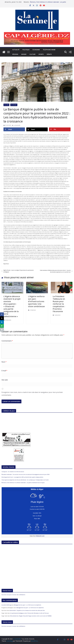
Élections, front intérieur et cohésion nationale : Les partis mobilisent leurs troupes (23, 483)
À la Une (6, 105)
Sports (41, 54)
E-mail (4, 371)
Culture (32, 54)
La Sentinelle (17, 125)
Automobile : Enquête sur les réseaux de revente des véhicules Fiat (27, 610)
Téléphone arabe (49, 50)
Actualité (16, 50)
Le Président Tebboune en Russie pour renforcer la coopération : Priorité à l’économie (59, 304)
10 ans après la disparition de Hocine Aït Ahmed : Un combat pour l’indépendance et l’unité (25, 480)
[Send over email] (2, 326)
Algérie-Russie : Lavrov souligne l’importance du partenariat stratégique (18, 271)
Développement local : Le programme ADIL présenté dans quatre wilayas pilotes (22, 477)
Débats (49, 54)
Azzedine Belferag (6, 605)
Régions (15, 54)
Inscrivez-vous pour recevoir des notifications (13, 595)
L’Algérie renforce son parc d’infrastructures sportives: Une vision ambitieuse (36, 301)
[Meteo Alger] (37, 524)
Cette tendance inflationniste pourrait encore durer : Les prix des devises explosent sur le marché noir (56, 271)
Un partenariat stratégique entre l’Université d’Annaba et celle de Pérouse (29, 613)
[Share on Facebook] (14, 129)
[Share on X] (37, 129)
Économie (36, 50)
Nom (4, 362)
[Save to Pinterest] (60, 129)
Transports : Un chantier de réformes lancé (13, 472)
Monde (24, 54)
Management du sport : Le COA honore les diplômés (28, 605)
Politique (26, 50)
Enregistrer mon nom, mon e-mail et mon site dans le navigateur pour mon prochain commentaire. (32, 394)
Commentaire (7, 341)
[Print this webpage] (2, 330)
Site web (5, 380)
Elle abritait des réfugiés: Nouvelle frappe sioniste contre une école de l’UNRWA (31, 616)
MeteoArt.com (40, 536)
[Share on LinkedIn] (2, 322)
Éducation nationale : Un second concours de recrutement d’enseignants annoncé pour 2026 (25, 474)
